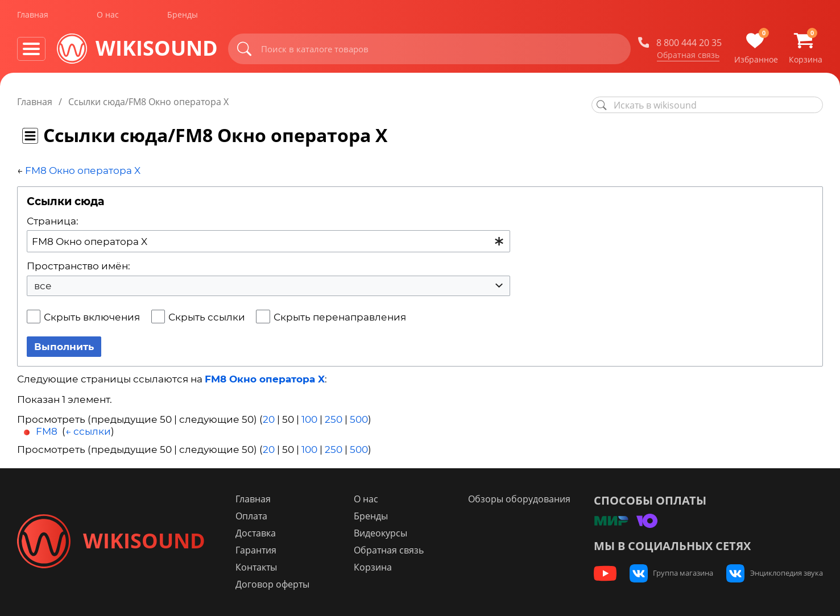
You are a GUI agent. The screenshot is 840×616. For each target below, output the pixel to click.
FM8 (47, 431)
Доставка (261, 533)
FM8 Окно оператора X (83, 170)
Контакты (261, 567)
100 (309, 419)
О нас (108, 16)
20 (269, 419)
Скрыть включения (92, 317)
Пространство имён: (78, 266)
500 (359, 419)
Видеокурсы (384, 533)
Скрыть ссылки (207, 317)
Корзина (376, 567)
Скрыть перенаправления (340, 317)
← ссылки (88, 431)
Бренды (183, 16)
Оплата (256, 516)
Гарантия (261, 550)
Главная (33, 16)
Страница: (53, 221)
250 (334, 419)
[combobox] (268, 241)
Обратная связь (688, 56)
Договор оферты (278, 584)
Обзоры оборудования (522, 499)
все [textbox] (43, 286)
